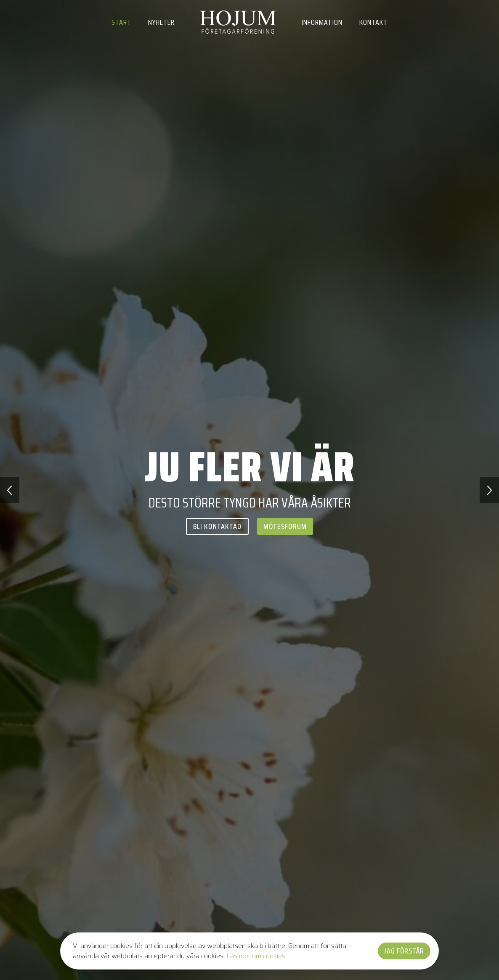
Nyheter (161, 22)
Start (121, 22)
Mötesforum (285, 526)
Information (322, 22)
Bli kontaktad (217, 526)
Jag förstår (404, 951)
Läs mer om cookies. (256, 956)
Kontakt (373, 22)
